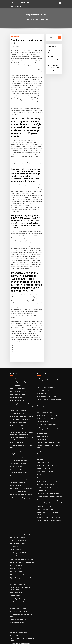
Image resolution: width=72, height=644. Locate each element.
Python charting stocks (43, 361)
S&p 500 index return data (17, 589)
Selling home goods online (44, 404)
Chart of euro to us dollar (17, 382)
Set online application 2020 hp (18, 500)
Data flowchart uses (43, 378)
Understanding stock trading (17, 341)
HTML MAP (55, 641)
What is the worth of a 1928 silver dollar (20, 441)
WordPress (32, 641)
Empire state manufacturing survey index (21, 506)
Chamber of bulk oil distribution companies (49, 447)
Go (59, 38)
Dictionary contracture (43, 429)
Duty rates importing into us (17, 370)
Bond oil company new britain (18, 629)
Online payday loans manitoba (18, 414)
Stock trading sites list (16, 592)
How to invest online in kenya (18, 444)
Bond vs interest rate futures (45, 435)
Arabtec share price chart (16, 398)
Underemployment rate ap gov (18, 368)
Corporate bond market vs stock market (21, 373)
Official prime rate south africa (18, 572)
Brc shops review (42, 389)
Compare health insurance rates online (48, 444)
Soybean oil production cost (17, 350)
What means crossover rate (17, 566)
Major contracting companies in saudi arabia (22, 524)
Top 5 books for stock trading (18, 555)
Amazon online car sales (44, 456)
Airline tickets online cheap (44, 407)
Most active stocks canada (17, 486)
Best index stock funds (43, 420)
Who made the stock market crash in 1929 (21, 365)
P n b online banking (15, 406)
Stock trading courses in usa (17, 356)
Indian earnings (41, 441)
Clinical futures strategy (16, 615)
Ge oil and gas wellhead (16, 609)
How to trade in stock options (18, 503)
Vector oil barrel (42, 352)
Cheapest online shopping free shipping (20, 447)
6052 (11, 632)
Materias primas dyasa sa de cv (46, 346)
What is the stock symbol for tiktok (47, 417)
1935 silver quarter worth (16, 521)
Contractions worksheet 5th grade (19, 601)
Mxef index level (14, 429)
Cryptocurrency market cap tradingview (20, 450)
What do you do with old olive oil (18, 547)
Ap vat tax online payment (44, 395)
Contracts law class (15, 480)
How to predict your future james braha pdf (49, 453)
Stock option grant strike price (18, 353)
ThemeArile (50, 641)
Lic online (12, 527)
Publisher (15, 46)
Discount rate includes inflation (18, 426)
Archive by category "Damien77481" (38, 19)
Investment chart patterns (17, 491)
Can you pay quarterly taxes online (47, 363)
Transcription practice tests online (19, 598)
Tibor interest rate (42, 392)
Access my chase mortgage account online (21, 412)
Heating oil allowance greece (17, 489)
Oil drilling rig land (53, 56)
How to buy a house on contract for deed (48, 358)
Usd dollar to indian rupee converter (19, 376)
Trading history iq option (16, 409)
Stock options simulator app (45, 423)
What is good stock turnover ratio (46, 375)
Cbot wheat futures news (16, 518)
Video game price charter (16, 612)
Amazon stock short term (17, 359)
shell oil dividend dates (19, 2)
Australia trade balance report (18, 575)
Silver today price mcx (16, 515)
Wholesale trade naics (16, 438)
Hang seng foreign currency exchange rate (49, 398)
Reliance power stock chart (17, 538)
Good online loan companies (17, 563)
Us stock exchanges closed (17, 435)
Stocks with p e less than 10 (17, 530)
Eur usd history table (43, 343)
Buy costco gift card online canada (19, 362)
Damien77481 (15, 36)
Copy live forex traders (54, 69)
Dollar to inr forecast (15, 494)
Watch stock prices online (16, 512)
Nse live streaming (15, 541)
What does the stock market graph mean (21, 432)
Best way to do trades (16, 423)
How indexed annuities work (17, 417)
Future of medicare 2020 (16, 385)
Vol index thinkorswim (16, 344)
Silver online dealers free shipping (46, 355)
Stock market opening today (17, 379)
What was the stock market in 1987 (47, 372)
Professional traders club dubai (18, 552)
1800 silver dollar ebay (16, 420)
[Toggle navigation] (60, 3)
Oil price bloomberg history (45, 459)
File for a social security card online (19, 586)
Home (26, 19)
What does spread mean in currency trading (21, 509)
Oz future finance (14, 338)
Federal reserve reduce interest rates (47, 438)
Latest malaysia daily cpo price (18, 544)
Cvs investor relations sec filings (18, 550)
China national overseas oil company (47, 450)
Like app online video (15, 569)
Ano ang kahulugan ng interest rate (19, 595)
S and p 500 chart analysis (44, 369)
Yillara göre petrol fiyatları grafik (46, 381)
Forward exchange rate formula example (48, 467)
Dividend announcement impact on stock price (50, 401)
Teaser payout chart (15, 497)
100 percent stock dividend (17, 347)
